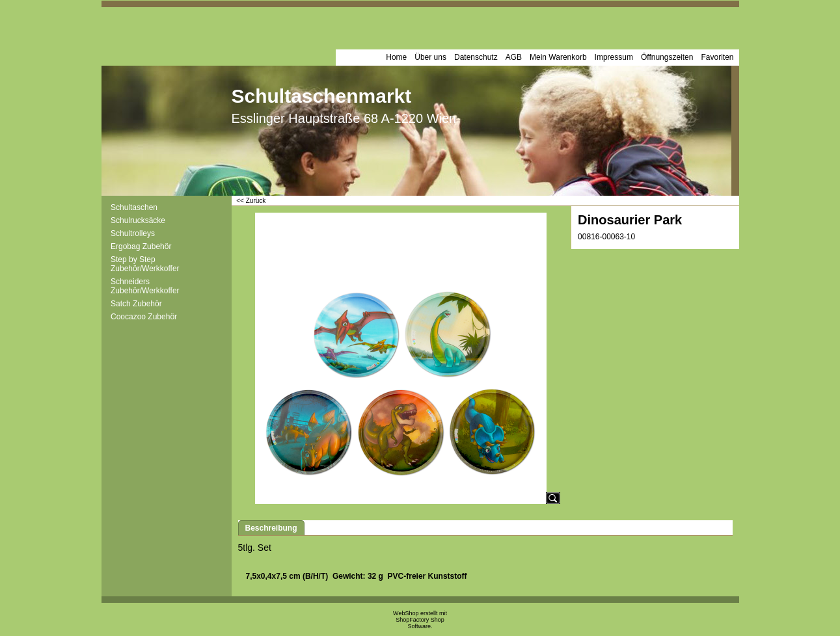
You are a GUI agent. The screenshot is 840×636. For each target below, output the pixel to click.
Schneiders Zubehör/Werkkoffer (145, 286)
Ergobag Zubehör (141, 246)
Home (396, 57)
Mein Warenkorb (558, 57)
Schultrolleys (133, 233)
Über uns (430, 57)
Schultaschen (134, 207)
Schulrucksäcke (138, 220)
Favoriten (717, 57)
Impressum (614, 57)
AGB (514, 57)
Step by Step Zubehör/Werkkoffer (145, 264)
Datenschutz (476, 57)
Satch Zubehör (136, 304)
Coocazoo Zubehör (144, 317)
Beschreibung (271, 528)
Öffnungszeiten (667, 57)
